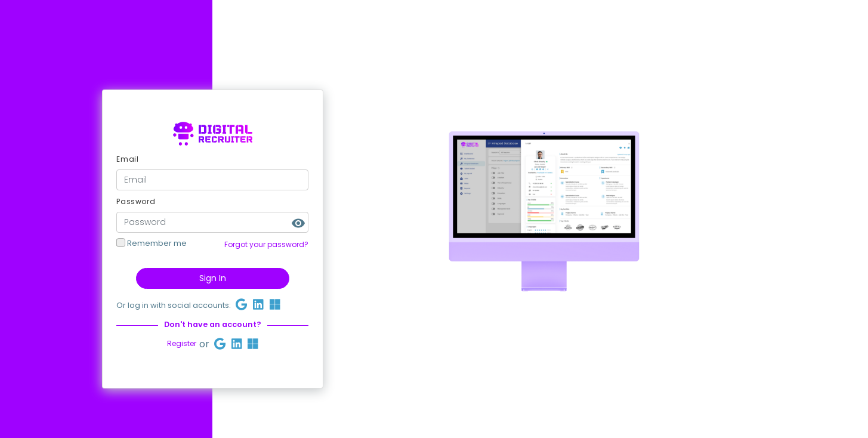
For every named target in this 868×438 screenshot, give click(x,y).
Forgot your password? (266, 245)
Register (182, 344)
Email (127, 159)
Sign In (213, 278)
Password (136, 201)
